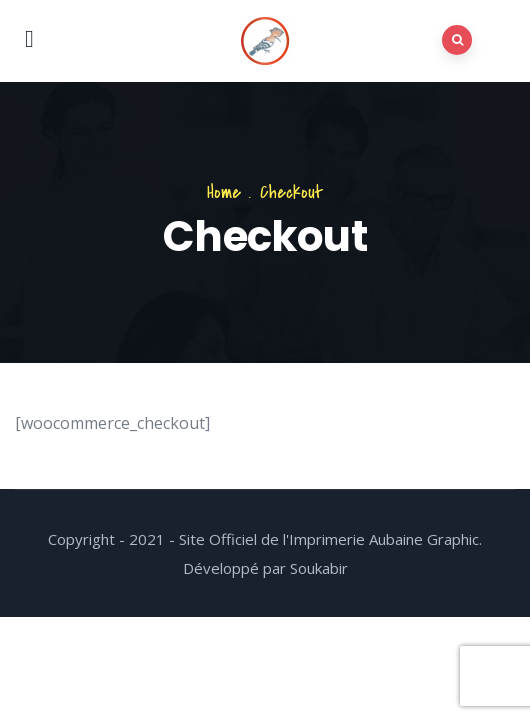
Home (224, 192)
